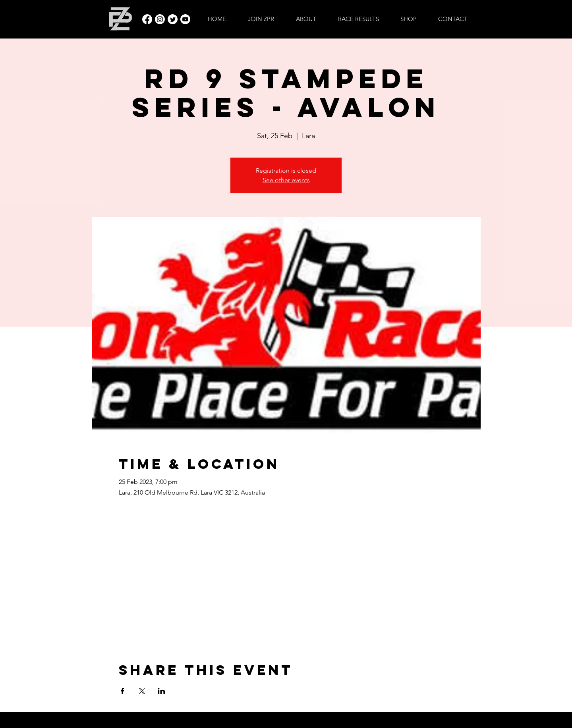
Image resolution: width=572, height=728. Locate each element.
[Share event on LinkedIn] (161, 691)
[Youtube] (185, 19)
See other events (286, 180)
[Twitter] (173, 19)
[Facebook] (147, 19)
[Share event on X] (142, 691)
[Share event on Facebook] (123, 691)
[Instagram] (160, 19)
